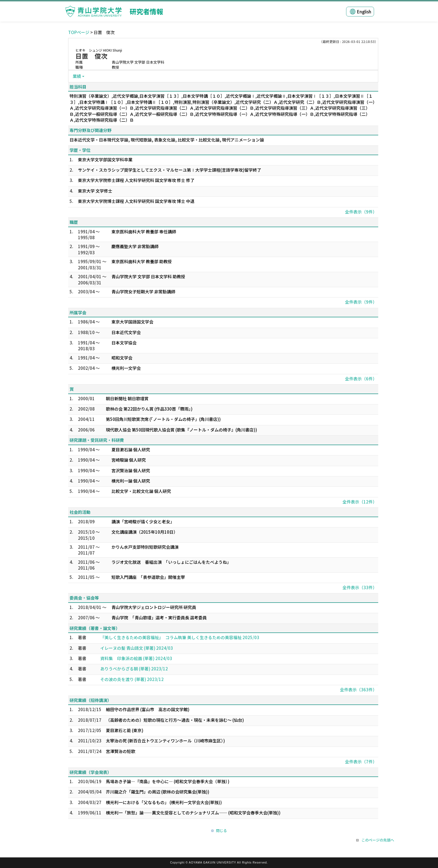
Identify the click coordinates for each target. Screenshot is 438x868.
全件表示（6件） (361, 379)
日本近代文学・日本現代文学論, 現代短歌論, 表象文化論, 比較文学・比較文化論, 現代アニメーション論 (167, 140)
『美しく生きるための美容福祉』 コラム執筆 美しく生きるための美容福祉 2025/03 (180, 637)
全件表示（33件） (360, 587)
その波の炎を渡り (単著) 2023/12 (132, 679)
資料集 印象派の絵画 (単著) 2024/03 (136, 658)
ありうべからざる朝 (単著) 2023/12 (134, 669)
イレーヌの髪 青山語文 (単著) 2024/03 (137, 648)
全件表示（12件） (360, 502)
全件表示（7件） (361, 762)
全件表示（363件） (358, 690)
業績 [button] (77, 76)
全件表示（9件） (361, 212)
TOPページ (79, 32)
